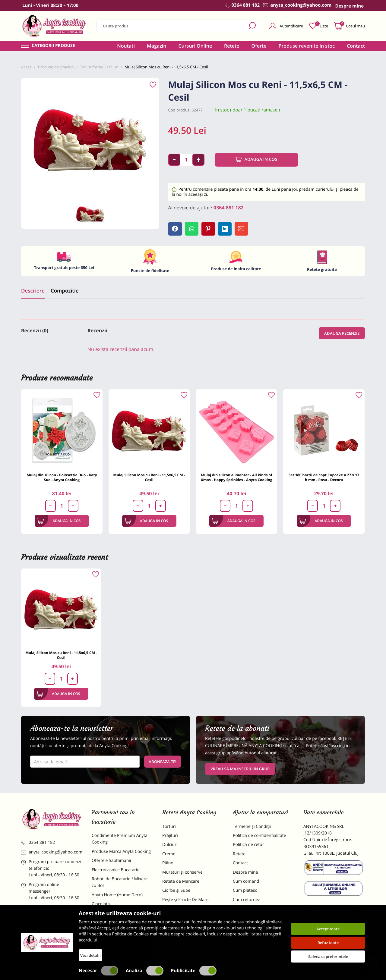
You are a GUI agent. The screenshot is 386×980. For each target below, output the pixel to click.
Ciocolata (101, 904)
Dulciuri (170, 845)
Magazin (157, 46)
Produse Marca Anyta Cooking (121, 852)
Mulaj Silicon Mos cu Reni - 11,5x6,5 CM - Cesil (149, 477)
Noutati (126, 46)
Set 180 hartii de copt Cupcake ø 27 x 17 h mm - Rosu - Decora (324, 477)
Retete (232, 46)
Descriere (33, 291)
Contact (356, 46)
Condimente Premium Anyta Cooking (120, 839)
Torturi (169, 827)
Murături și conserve (182, 872)
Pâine (168, 863)
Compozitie (65, 291)
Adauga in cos (256, 160)
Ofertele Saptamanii (111, 861)
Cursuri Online (195, 46)
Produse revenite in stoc (307, 46)
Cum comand (246, 881)
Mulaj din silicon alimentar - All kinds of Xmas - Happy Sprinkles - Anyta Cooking (237, 477)
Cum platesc (245, 890)
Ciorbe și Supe (176, 890)
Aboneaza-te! (163, 762)
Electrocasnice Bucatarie (115, 870)
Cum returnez (246, 900)
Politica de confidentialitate (259, 836)
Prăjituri (170, 836)
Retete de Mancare (181, 881)
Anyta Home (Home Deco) (117, 895)
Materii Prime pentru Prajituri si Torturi (121, 917)
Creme (169, 854)
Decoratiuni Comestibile (115, 945)
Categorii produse (53, 46)
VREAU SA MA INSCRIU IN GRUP (240, 769)
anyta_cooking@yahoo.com (52, 852)
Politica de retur (248, 845)
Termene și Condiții (252, 827)
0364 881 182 (229, 208)
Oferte (259, 46)
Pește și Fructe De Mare (185, 900)
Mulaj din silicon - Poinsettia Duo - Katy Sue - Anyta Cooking (62, 477)
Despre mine (245, 872)
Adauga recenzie (342, 333)
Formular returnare (252, 909)
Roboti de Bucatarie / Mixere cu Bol (120, 882)
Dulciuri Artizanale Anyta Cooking (116, 932)
